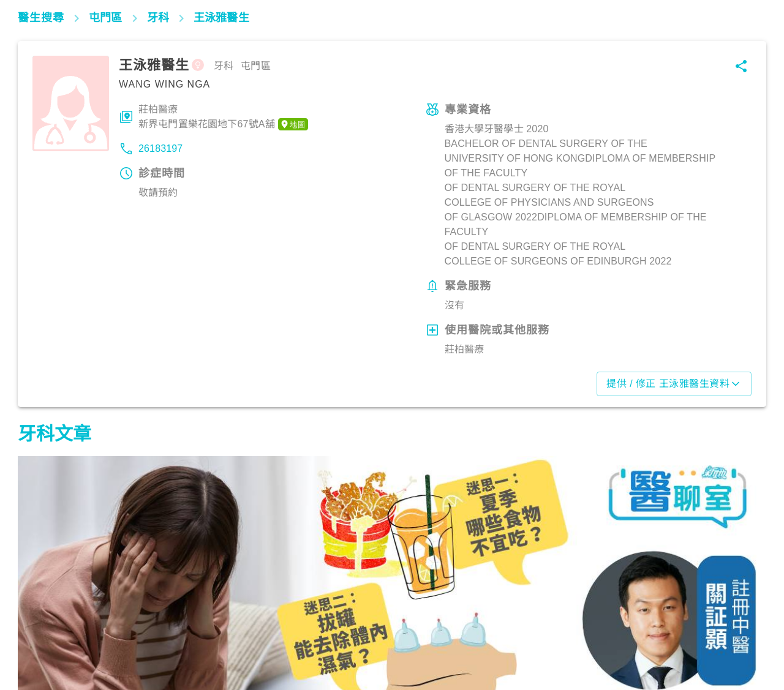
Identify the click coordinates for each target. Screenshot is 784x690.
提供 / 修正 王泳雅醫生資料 (674, 384)
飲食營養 (43, 636)
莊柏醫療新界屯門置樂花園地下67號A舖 (223, 118)
